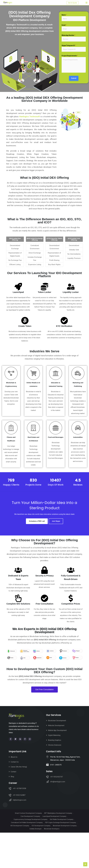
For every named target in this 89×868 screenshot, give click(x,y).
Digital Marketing (54, 735)
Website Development (56, 725)
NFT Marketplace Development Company (58, 813)
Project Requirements (70, 56)
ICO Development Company (41, 826)
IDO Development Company (20, 826)
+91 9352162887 (19, 795)
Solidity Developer (36, 829)
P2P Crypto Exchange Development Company (61, 823)
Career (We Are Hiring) (19, 767)
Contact (13, 772)
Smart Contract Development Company (28, 813)
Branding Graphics (55, 740)
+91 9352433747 (56, 777)
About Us (14, 757)
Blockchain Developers (52, 829)
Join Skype (56, 521)
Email (64, 25)
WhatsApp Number (68, 35)
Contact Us (15, 762)
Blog (12, 777)
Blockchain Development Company (65, 826)
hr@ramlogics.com (20, 800)
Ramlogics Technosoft (30, 117)
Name (64, 15)
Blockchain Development (57, 721)
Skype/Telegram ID (69, 45)
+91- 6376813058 (19, 788)
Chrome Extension (55, 745)
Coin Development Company (30, 816)
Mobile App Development (57, 730)
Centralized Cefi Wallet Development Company (27, 823)
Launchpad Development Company (54, 816)
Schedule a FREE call (37, 521)
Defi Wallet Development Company (62, 819)
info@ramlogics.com (58, 782)
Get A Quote (73, 3)
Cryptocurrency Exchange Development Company (31, 819)
